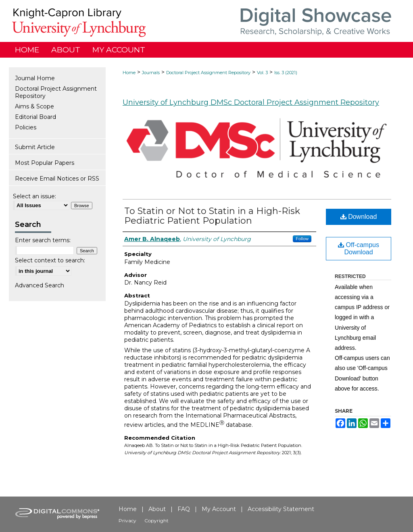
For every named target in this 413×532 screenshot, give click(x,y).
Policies (26, 127)
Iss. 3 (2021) (286, 73)
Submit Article (35, 147)
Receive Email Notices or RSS (57, 179)
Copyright (156, 521)
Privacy (127, 521)
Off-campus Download (359, 248)
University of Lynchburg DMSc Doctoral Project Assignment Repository (251, 102)
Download (359, 217)
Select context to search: (50, 260)
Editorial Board (35, 117)
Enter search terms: (43, 240)
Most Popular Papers (45, 163)
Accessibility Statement (281, 509)
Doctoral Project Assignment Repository (208, 73)
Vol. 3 (262, 73)
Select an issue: (34, 196)
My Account (219, 509)
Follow (302, 239)
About (157, 509)
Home (129, 73)
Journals (151, 73)
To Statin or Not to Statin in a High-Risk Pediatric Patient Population (212, 216)
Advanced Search (40, 285)
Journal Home (35, 78)
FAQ (184, 509)
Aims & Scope (34, 106)
